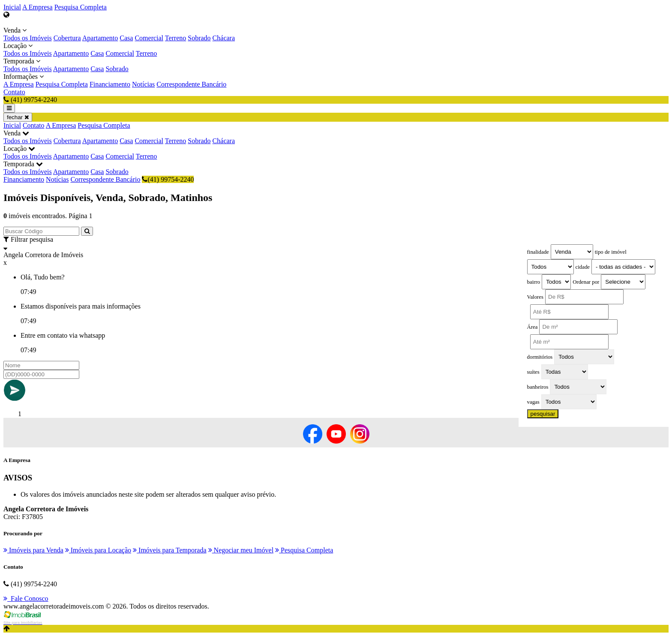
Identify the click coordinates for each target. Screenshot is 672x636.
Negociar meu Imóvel (241, 550)
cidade (583, 267)
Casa (126, 38)
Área (532, 327)
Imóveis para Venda (33, 550)
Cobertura (67, 38)
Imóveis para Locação (98, 550)
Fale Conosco (26, 598)
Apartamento (100, 38)
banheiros (538, 387)
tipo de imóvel (611, 252)
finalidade (538, 252)
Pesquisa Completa (81, 7)
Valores (535, 297)
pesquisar (543, 414)
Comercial (149, 38)
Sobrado (199, 38)
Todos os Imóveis (28, 38)
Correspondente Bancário (191, 84)
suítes (533, 372)
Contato (14, 92)
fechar (18, 117)
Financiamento (110, 84)
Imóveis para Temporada (170, 550)
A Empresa (37, 7)
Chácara (224, 38)
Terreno (176, 38)
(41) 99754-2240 (168, 179)
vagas (533, 402)
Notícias (143, 84)
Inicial (12, 7)
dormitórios (540, 357)
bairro (534, 282)
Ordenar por (586, 282)
